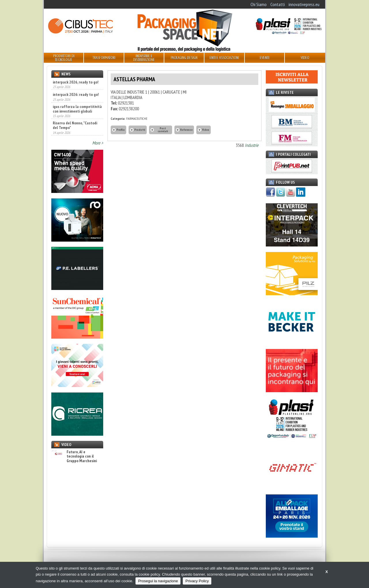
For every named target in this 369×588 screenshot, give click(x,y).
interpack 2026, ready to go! (76, 82)
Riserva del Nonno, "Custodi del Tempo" (75, 125)
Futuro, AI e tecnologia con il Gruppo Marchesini (74, 456)
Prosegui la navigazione (158, 581)
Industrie (252, 145)
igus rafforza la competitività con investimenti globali (77, 109)
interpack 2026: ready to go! (76, 94)
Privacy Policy (197, 581)
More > (98, 143)
